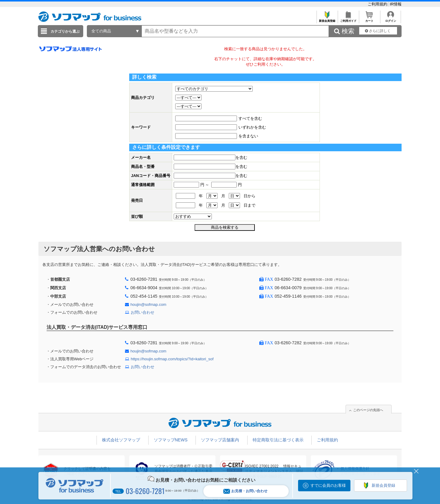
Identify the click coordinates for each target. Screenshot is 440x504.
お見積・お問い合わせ (245, 491)
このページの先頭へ (368, 410)
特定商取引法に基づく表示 (278, 440)
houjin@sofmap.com (148, 304)
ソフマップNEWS (171, 440)
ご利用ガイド (348, 19)
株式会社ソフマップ (121, 440)
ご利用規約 (378, 4)
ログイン (391, 19)
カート (369, 19)
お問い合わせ (143, 312)
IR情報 (396, 4)
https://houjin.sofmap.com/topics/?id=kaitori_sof (172, 359)
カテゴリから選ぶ (65, 31)
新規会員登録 (327, 19)
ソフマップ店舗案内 (220, 440)
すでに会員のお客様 (328, 485)
